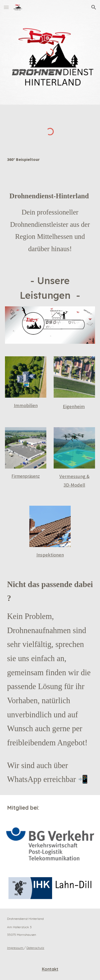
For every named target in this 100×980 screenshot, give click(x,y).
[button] (6, 7)
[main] (50, 159)
